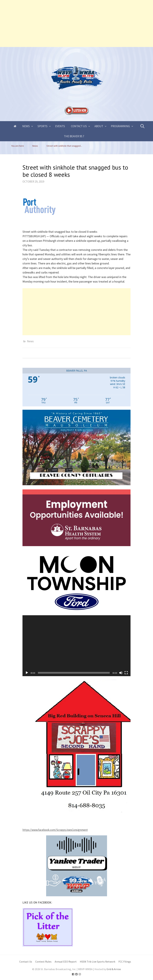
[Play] (27, 673)
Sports (42, 126)
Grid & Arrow (114, 969)
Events (60, 126)
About (99, 126)
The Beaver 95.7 (74, 136)
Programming (120, 126)
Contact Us (79, 126)
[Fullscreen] (126, 673)
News (26, 126)
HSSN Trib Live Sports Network (98, 962)
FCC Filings (125, 962)
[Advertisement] (76, 23)
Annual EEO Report (66, 962)
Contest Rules (43, 962)
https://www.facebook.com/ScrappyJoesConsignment (55, 830)
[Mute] (121, 673)
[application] (76, 646)
